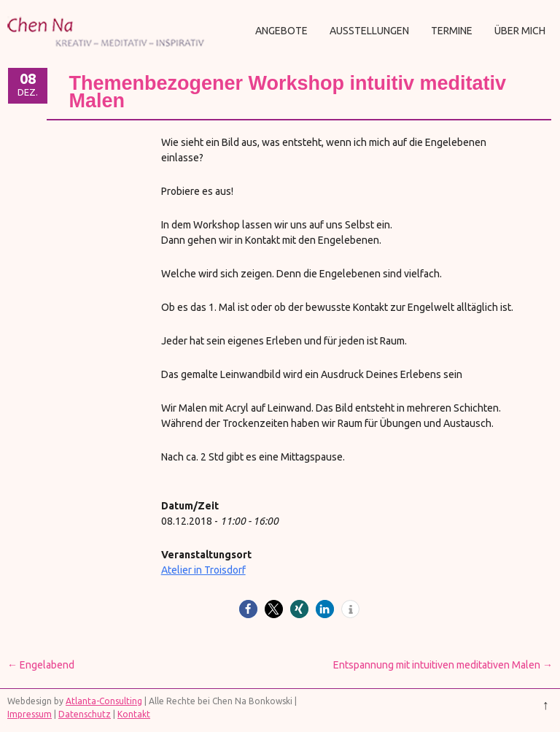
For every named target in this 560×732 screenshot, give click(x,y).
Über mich (520, 31)
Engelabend (41, 665)
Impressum (30, 714)
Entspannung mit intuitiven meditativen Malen (443, 665)
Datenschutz (85, 714)
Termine (452, 31)
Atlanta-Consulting (104, 701)
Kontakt (134, 714)
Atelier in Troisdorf (203, 570)
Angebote (281, 31)
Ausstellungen (369, 31)
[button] (248, 609)
